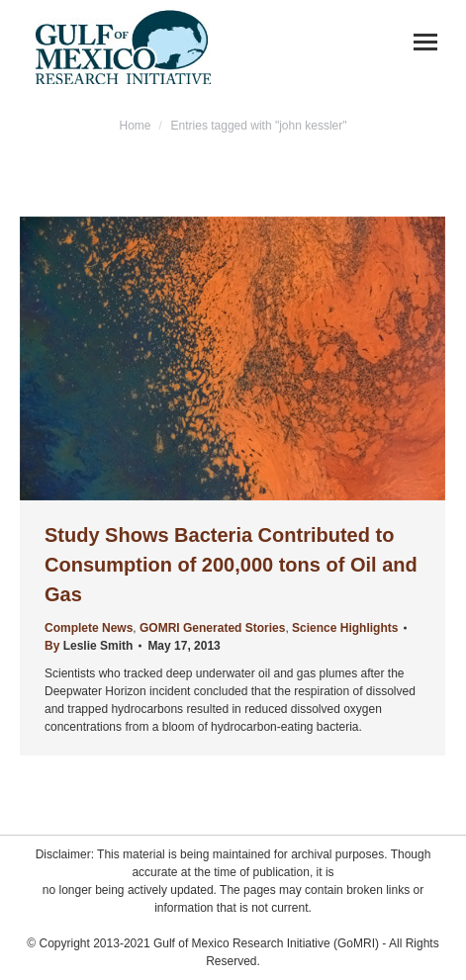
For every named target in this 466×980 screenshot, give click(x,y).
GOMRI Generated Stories (212, 628)
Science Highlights (345, 628)
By (89, 646)
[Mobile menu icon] (425, 42)
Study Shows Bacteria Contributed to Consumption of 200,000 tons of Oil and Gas (231, 565)
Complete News (89, 628)
